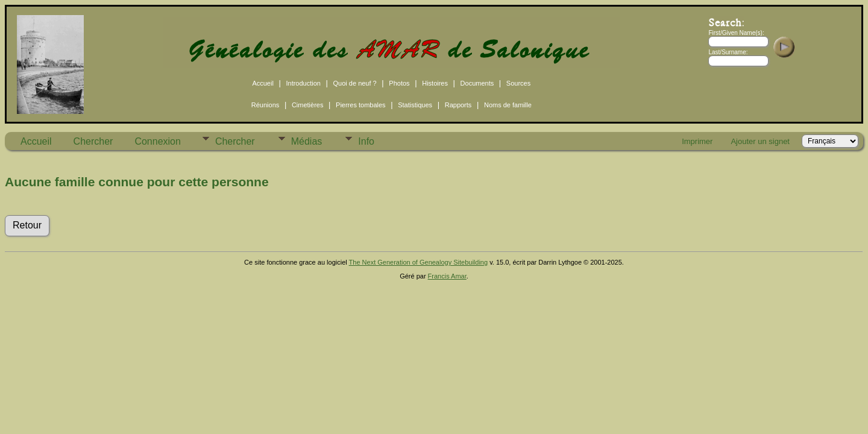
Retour (27, 225)
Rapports (458, 105)
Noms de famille (508, 105)
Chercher (93, 141)
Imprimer (697, 141)
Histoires (435, 83)
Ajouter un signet (760, 141)
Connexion (158, 141)
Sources (518, 83)
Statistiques (415, 105)
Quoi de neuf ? (355, 83)
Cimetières (308, 105)
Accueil (263, 83)
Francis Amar (447, 276)
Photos (399, 83)
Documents (477, 83)
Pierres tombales (361, 105)
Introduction (303, 83)
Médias (307, 141)
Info (366, 141)
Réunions (265, 105)
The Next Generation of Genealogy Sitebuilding (419, 262)
